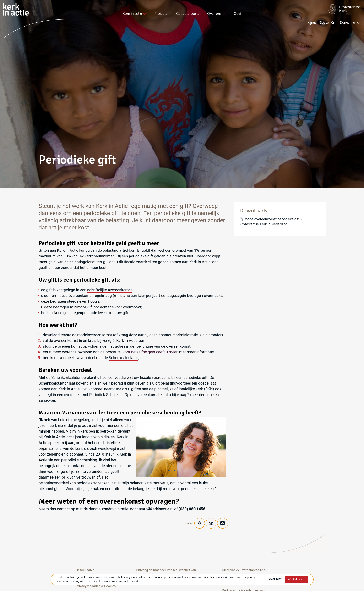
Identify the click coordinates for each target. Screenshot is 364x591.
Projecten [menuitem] (162, 14)
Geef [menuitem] (238, 14)
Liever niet (274, 579)
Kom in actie (134, 14)
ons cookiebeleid (128, 581)
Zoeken (327, 23)
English (311, 23)
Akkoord (296, 579)
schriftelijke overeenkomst (110, 290)
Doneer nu (348, 23)
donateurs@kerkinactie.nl (152, 509)
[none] (135, 14)
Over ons (216, 14)
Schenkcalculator (123, 358)
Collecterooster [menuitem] (188, 14)
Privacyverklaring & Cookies (96, 586)
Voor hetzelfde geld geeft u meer (150, 352)
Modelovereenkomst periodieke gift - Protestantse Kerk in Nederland (271, 222)
